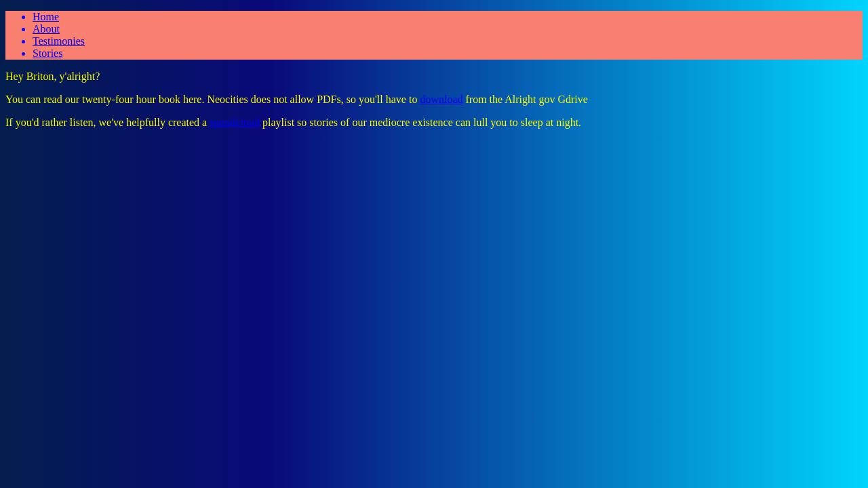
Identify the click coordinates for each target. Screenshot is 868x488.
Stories (47, 53)
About (46, 29)
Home (46, 17)
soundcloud (235, 122)
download (441, 99)
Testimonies (59, 41)
